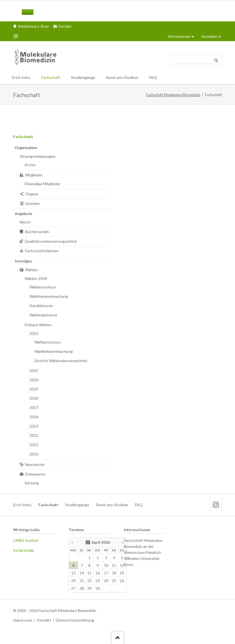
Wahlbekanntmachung (49, 296)
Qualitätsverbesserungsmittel (51, 241)
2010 (34, 454)
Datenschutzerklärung (75, 620)
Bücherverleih (37, 232)
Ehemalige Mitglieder (43, 184)
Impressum (23, 620)
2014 (34, 417)
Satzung (32, 483)
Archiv (30, 165)
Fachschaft (23, 137)
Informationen (179, 36)
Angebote (24, 214)
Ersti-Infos (22, 505)
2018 (34, 398)
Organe (32, 194)
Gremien (33, 203)
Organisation (26, 148)
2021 (34, 370)
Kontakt (44, 620)
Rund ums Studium (112, 505)
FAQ (139, 505)
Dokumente (35, 474)
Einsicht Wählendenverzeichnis (61, 361)
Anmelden (209, 36)
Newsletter (35, 464)
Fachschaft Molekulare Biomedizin (173, 95)
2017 (34, 407)
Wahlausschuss (43, 287)
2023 (34, 334)
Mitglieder (34, 175)
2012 (34, 435)
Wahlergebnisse (43, 315)
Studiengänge (77, 505)
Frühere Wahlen (38, 325)
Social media (24, 550)
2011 (34, 445)
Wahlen (32, 270)
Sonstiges (23, 261)
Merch (25, 222)
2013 (34, 426)
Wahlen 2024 (36, 278)
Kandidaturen (41, 306)
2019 (34, 389)
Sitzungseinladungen (38, 156)
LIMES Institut (26, 540)
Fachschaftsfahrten (42, 251)
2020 (34, 380)
